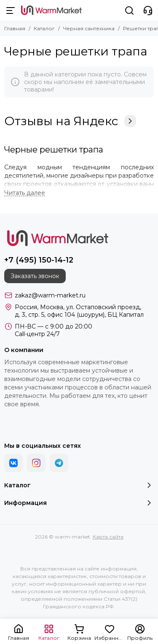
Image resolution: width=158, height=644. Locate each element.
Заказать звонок (35, 276)
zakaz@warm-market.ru (50, 295)
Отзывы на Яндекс (70, 121)
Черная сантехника (89, 28)
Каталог (44, 28)
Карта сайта (108, 537)
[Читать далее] (25, 193)
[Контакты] (148, 11)
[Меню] (11, 11)
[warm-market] (51, 11)
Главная (15, 28)
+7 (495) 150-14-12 (39, 260)
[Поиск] (129, 11)
